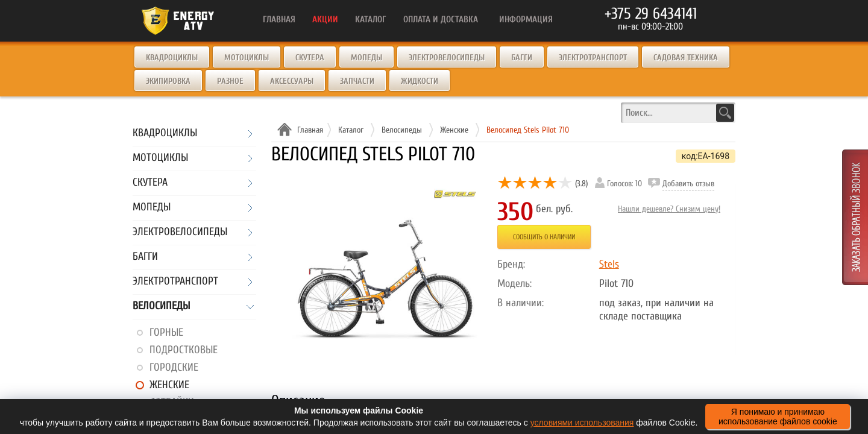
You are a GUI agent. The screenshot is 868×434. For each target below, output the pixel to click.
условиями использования (582, 423)
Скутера (310, 58)
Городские (174, 367)
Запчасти (357, 81)
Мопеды (366, 58)
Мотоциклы (247, 58)
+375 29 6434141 (651, 14)
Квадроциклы (172, 58)
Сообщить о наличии (544, 237)
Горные (166, 332)
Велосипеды (161, 307)
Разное (230, 81)
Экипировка (168, 81)
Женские (169, 385)
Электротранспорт (593, 58)
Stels (609, 264)
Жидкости (420, 81)
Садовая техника (686, 58)
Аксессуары (292, 81)
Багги (522, 58)
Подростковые (184, 350)
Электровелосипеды (447, 58)
